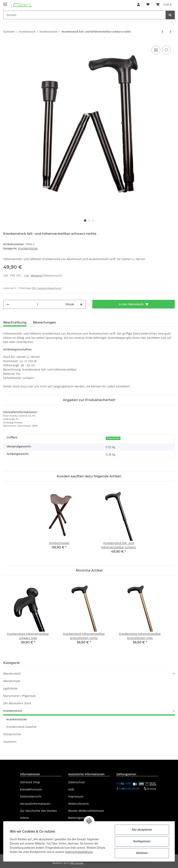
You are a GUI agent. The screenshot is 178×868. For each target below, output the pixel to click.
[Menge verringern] (8, 304)
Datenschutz (77, 782)
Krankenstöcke (28, 248)
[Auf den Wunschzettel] (166, 50)
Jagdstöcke (10, 688)
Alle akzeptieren (142, 830)
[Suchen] (84, 15)
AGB (71, 789)
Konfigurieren (142, 841)
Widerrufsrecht (78, 804)
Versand (37, 275)
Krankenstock (13, 711)
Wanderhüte (12, 681)
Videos (24, 818)
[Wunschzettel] (148, 4)
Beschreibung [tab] (15, 322)
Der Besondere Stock (17, 703)
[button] (138, 4)
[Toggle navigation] (5, 3)
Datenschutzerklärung (79, 852)
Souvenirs (10, 742)
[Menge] (37, 304)
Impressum (76, 796)
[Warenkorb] (164, 4)
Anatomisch (113, 438)
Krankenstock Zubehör (22, 727)
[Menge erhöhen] (81, 304)
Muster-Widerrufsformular (86, 811)
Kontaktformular (31, 789)
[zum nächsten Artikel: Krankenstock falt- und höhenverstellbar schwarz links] (171, 32)
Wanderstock (12, 673)
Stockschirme (12, 734)
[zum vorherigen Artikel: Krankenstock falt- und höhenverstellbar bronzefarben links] (162, 32)
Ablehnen (142, 853)
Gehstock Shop (30, 782)
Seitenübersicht (31, 796)
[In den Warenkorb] (134, 304)
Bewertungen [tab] (44, 322)
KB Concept (77, 863)
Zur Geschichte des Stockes (38, 811)
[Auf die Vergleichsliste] (156, 50)
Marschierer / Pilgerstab (19, 696)
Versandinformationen (35, 804)
